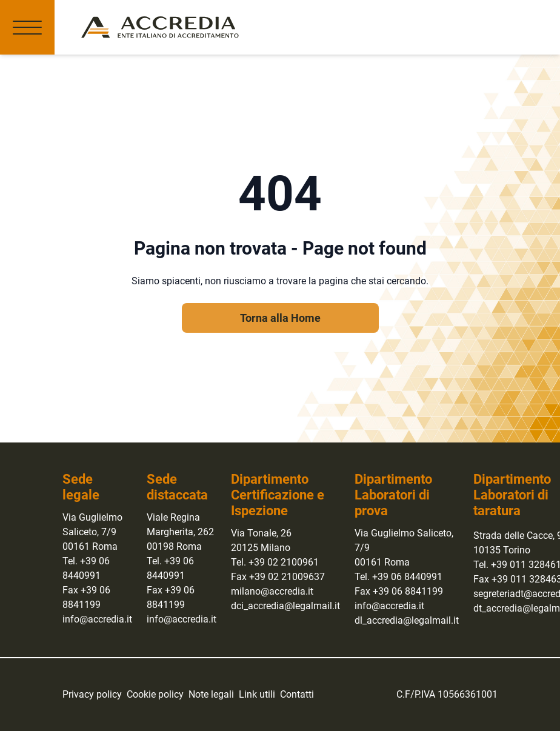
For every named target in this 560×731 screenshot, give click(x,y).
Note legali (211, 694)
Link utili (257, 694)
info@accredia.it (97, 619)
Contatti (297, 694)
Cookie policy (155, 694)
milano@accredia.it (272, 591)
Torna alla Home (280, 318)
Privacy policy (92, 694)
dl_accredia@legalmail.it (407, 620)
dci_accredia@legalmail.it (285, 606)
